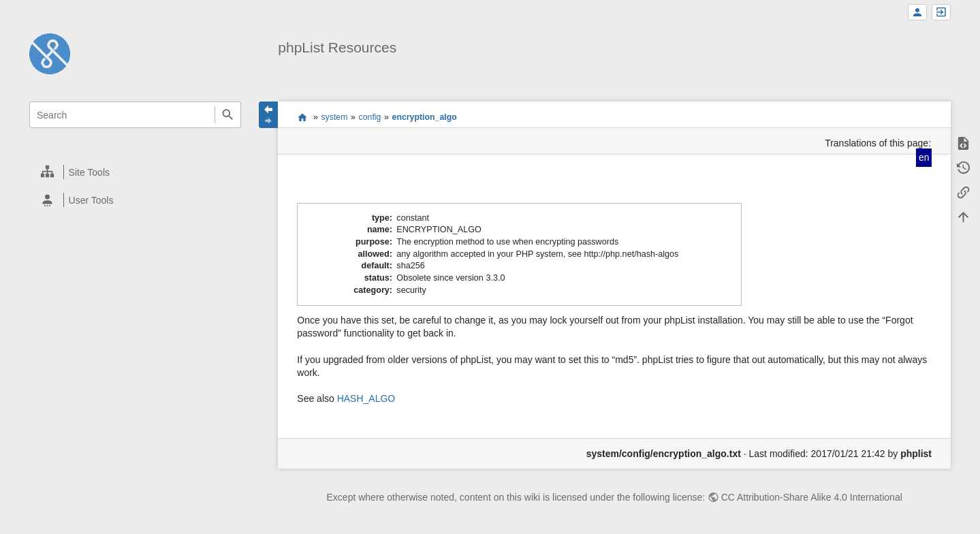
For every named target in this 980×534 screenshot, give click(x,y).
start (302, 117)
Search (228, 115)
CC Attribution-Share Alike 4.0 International (812, 497)
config (370, 117)
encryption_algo (425, 117)
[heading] (136, 172)
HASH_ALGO (366, 398)
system (334, 117)
